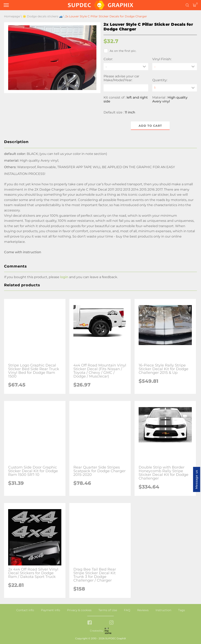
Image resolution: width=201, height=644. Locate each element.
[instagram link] (111, 623)
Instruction (163, 610)
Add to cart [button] (150, 126)
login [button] (64, 277)
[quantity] (175, 88)
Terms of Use (108, 610)
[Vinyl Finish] (175, 67)
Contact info (25, 610)
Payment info (51, 610)
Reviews (143, 610)
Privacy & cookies (79, 610)
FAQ (127, 610)
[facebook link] (90, 623)
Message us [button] (197, 479)
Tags (182, 610)
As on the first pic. (120, 51)
